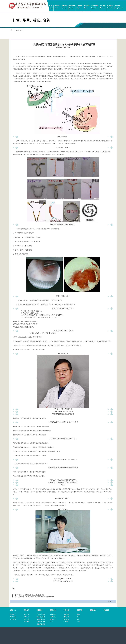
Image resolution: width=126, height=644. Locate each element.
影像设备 (53, 614)
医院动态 (13, 614)
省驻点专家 (95, 7)
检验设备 (53, 619)
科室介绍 (87, 7)
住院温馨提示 (41, 622)
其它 (52, 622)
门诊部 (66, 622)
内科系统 (66, 614)
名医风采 (103, 7)
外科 (78, 614)
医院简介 (65, 7)
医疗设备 (79, 7)
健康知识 (19, 30)
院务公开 (26, 617)
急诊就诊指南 (41, 617)
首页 (51, 7)
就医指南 (72, 7)
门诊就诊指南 (41, 614)
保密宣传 (13, 619)
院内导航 (26, 622)
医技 (78, 619)
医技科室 (66, 619)
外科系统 (66, 617)
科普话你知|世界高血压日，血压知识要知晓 (31, 595)
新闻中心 (57, 7)
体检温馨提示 (41, 619)
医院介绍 (26, 614)
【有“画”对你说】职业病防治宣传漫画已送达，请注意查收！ (36, 597)
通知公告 (13, 617)
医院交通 (26, 619)
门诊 (78, 622)
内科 (78, 617)
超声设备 (53, 617)
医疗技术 (110, 7)
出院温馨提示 (41, 624)
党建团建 (119, 7)
